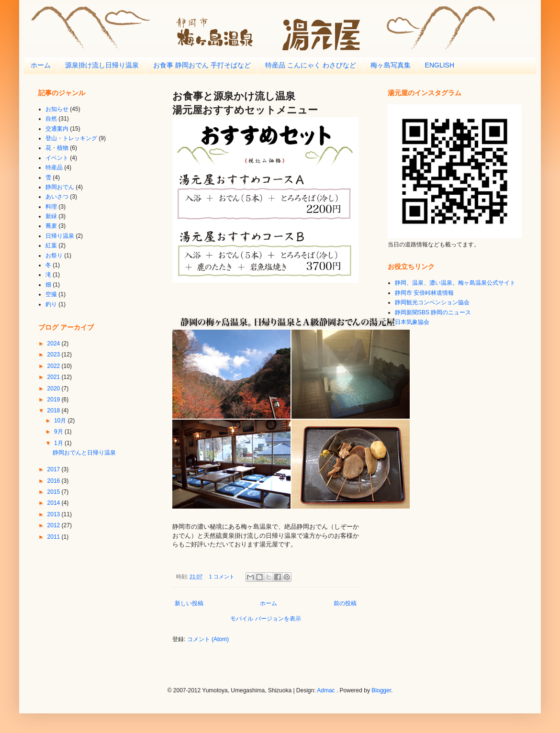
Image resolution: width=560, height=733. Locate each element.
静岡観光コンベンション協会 (432, 302)
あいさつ (57, 197)
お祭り (54, 255)
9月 (59, 432)
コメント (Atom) (208, 639)
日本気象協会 (412, 322)
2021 (55, 377)
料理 (51, 207)
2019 (55, 400)
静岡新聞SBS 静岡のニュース (433, 312)
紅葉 (51, 245)
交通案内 (57, 129)
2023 (55, 355)
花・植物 (57, 148)
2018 (55, 411)
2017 (55, 469)
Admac (326, 690)
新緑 (51, 216)
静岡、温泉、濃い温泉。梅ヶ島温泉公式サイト (455, 283)
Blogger (381, 690)
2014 (55, 503)
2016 (55, 481)
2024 (55, 344)
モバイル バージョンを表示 (265, 619)
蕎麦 (51, 226)
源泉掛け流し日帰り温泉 (102, 65)
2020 (55, 389)
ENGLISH (440, 65)
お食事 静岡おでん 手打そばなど (202, 65)
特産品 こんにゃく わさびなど (311, 65)
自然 (51, 119)
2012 (55, 525)
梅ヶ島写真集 (391, 65)
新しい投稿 (189, 603)
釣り (51, 304)
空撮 (51, 294)
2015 (55, 492)
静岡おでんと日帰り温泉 (84, 453)
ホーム (41, 65)
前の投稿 (345, 603)
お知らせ (57, 109)
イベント (57, 158)
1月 (59, 443)
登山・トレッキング (71, 138)
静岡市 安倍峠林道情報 (424, 293)
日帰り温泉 (60, 236)
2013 (55, 514)
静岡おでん (60, 187)
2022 (55, 366)
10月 (61, 421)
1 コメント (222, 577)
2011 (55, 537)
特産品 (54, 167)
